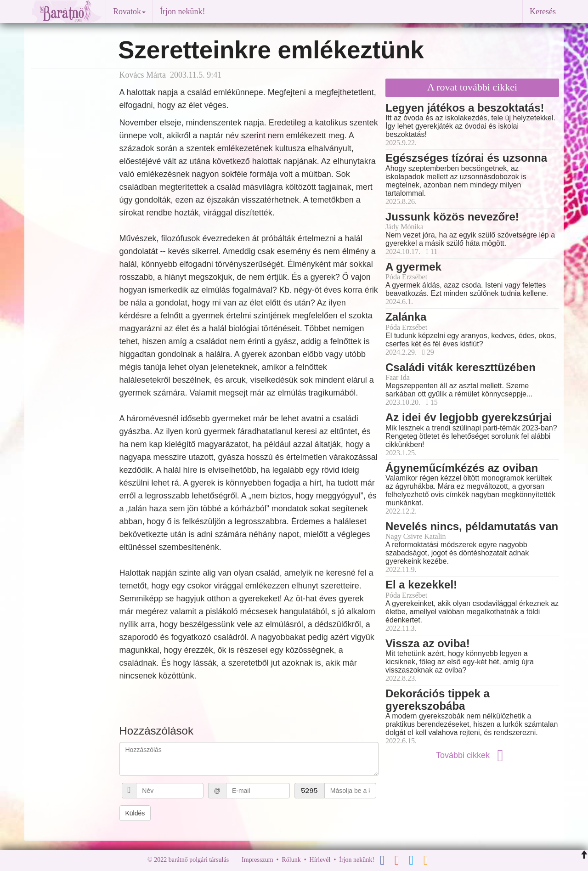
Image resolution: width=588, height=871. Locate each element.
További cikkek (472, 755)
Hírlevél (320, 860)
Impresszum (257, 860)
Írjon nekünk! (182, 11)
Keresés (543, 11)
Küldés (135, 813)
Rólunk (291, 860)
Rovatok (129, 11)
